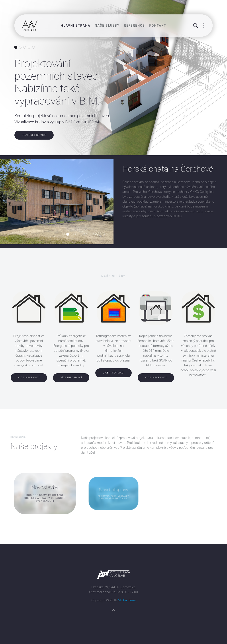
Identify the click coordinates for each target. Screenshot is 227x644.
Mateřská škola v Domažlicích (105, 234)
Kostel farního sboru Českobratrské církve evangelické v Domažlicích (78, 234)
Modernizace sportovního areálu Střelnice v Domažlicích (82, 234)
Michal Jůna (127, 600)
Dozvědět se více (34, 135)
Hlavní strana (75, 26)
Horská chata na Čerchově (69, 234)
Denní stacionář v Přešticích (60, 234)
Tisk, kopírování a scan (35, 48)
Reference (134, 26)
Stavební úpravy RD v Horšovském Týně (96, 234)
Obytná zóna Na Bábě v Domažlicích (87, 234)
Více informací (29, 378)
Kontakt (158, 26)
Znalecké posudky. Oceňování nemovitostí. (29, 48)
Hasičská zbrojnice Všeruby (100, 234)
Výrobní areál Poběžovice (91, 234)
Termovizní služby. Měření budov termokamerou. (25, 48)
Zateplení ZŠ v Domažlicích (73, 234)
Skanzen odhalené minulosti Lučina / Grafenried (65, 234)
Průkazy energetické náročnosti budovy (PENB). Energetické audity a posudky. (20, 48)
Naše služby (107, 26)
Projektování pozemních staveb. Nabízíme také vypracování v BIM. (16, 48)
